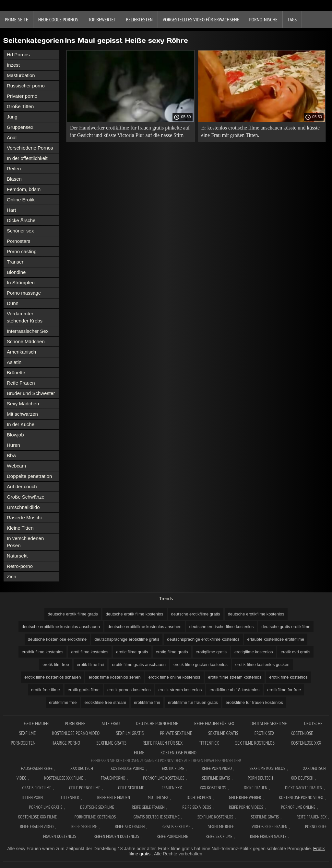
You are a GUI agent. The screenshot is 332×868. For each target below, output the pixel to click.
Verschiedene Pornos (30, 148)
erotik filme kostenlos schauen (53, 677)
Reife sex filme (219, 836)
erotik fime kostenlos (288, 677)
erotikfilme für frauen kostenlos (254, 702)
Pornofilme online (298, 807)
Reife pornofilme (172, 836)
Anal (12, 137)
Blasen (14, 179)
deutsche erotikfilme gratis (196, 614)
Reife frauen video (37, 827)
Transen (16, 262)
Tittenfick (209, 743)
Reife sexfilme (84, 827)
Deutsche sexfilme (269, 723)
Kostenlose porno (178, 753)
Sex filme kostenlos (255, 743)
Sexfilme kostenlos (215, 817)
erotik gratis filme (84, 690)
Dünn (13, 303)
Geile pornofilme (85, 788)
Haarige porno (66, 743)
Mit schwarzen (22, 414)
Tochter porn (199, 797)
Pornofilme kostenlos (164, 778)
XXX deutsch (302, 778)
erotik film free (56, 665)
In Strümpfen (21, 282)
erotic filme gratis (132, 652)
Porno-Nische (263, 19)
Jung (12, 117)
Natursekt (17, 556)
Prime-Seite (17, 19)
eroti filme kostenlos (90, 652)
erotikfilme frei (147, 702)
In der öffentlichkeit (27, 158)
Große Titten (20, 106)
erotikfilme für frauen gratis (193, 702)
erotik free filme (46, 690)
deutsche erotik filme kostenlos (135, 614)
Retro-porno (20, 566)
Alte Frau (111, 723)
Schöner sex (20, 231)
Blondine (16, 272)
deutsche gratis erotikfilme (286, 627)
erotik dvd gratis (295, 652)
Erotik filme (173, 768)
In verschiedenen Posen (25, 542)
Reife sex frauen (130, 827)
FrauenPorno (113, 778)
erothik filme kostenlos (43, 652)
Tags (292, 19)
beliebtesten (139, 19)
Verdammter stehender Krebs (25, 317)
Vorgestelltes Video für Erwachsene (201, 19)
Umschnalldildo (23, 507)
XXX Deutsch (82, 768)
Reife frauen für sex (214, 723)
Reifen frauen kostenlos (116, 836)
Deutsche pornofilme (157, 723)
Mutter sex (158, 797)
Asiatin (14, 362)
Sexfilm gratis (130, 733)
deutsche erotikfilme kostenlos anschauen (61, 627)
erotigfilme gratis (211, 652)
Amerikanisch (21, 352)
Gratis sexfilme (176, 827)
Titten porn (32, 797)
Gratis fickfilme (37, 788)
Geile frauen (37, 723)
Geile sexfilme (131, 788)
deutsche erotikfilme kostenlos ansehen (145, 627)
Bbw (12, 455)
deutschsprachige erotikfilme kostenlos (203, 639)
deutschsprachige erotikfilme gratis (127, 639)
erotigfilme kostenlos (254, 652)
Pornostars (19, 241)
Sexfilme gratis (223, 733)
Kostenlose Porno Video (76, 733)
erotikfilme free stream (105, 702)
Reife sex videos (197, 807)
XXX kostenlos (213, 788)
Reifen (14, 169)
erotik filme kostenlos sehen (114, 677)
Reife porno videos (246, 807)
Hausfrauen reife (37, 768)
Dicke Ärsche (21, 220)
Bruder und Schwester (31, 393)
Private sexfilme (176, 733)
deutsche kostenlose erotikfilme (57, 639)
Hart (11, 210)
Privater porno (22, 96)
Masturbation (21, 75)
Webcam (16, 466)
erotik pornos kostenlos (129, 690)
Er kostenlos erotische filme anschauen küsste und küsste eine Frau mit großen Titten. (261, 131)
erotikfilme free (63, 702)
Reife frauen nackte (268, 836)
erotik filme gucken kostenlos (201, 665)
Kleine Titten (20, 528)
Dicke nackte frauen (304, 788)
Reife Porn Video (217, 768)
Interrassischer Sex (28, 331)
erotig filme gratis (172, 652)
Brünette (16, 372)
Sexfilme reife (221, 827)
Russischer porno (26, 86)
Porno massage (24, 293)
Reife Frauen (21, 383)
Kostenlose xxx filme (64, 778)
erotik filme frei (91, 665)
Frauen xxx (172, 788)
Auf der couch (22, 486)
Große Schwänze (26, 497)
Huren (13, 445)
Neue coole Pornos (58, 19)
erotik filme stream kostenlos (235, 677)
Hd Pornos (18, 55)
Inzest (13, 65)
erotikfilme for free (284, 690)
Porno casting (22, 251)
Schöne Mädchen (26, 341)
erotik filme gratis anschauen (139, 665)
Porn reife (75, 723)
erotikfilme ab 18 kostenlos (234, 690)
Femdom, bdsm (24, 189)
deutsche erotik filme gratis (73, 614)
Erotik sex (265, 733)
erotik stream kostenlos (180, 690)
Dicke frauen (256, 788)
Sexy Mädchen (23, 404)
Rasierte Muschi (24, 518)
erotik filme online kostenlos (174, 677)
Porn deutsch (260, 778)
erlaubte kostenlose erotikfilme (276, 639)
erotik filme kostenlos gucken (262, 665)
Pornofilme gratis (46, 807)
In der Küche (21, 424)
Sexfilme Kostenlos (267, 768)
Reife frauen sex (312, 817)
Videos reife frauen (269, 827)
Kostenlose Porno (127, 768)
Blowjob (15, 435)
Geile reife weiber (245, 797)
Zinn (12, 576)
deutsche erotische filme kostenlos (222, 627)
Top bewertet (102, 19)
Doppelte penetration (29, 476)
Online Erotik (21, 200)
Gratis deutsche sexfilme (157, 817)
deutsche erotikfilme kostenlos (256, 614)
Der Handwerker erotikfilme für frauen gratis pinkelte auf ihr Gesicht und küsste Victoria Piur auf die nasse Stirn (130, 131)
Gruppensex (20, 127)
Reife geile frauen (114, 797)
